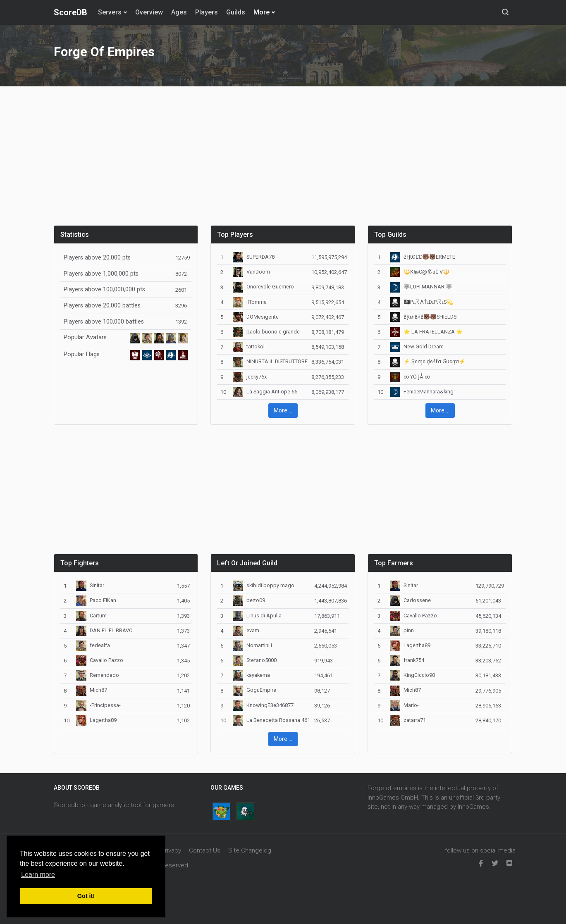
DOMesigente (256, 317)
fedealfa (93, 645)
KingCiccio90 (412, 675)
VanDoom (251, 272)
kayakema (251, 675)
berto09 (249, 600)
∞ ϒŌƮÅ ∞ (410, 377)
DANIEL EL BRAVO (104, 630)
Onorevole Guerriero (263, 287)
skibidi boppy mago (264, 585)
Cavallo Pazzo (100, 660)
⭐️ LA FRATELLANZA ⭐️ (426, 332)
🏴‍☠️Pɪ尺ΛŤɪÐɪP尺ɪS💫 (422, 302)
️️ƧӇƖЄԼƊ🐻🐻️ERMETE (423, 257)
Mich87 (92, 690)
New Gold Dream (417, 346)
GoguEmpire (254, 690)
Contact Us (205, 850)
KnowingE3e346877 (263, 705)
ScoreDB (70, 12)
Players (207, 12)
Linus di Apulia (257, 616)
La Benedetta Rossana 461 (271, 720)
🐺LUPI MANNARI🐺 (421, 287)
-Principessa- (98, 705)
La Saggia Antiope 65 (265, 392)
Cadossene (410, 600)
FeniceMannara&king (422, 392)
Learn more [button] (38, 875)
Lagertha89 (96, 720)
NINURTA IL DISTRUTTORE (270, 361)
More (262, 12)
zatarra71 (408, 720)
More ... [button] (283, 410)
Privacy (171, 850)
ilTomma (250, 302)
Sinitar (90, 585)
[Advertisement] (283, 161)
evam (246, 630)
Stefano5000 (255, 660)
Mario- (404, 705)
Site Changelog (250, 850)
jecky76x (250, 377)
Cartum (91, 616)
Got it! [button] (86, 896)
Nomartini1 (253, 645)
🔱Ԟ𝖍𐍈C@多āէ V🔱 (420, 272)
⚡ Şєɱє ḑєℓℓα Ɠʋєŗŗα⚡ (428, 361)
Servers (110, 12)
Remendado (98, 675)
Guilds (236, 12)
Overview (149, 12)
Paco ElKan (96, 600)
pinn (402, 630)
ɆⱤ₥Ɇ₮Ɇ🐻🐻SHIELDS (423, 317)
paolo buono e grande (266, 332)
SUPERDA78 (254, 257)
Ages (179, 12)
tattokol (249, 346)
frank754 (407, 660)
